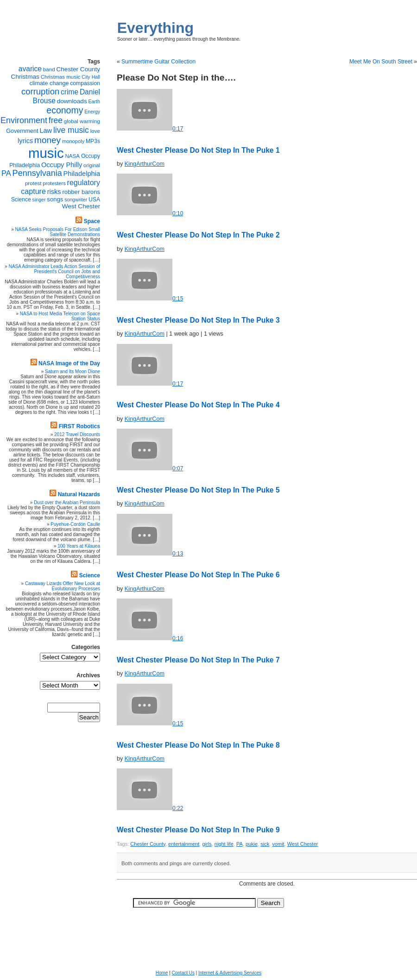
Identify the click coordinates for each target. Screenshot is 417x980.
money (47, 140)
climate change (49, 83)
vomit (278, 844)
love (95, 131)
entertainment (184, 844)
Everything (155, 28)
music (46, 153)
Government (22, 131)
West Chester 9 (198, 830)
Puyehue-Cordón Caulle (75, 524)
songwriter (76, 200)
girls (207, 844)
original (92, 165)
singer (39, 200)
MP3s (93, 141)
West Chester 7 (198, 660)
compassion (85, 83)
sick (265, 844)
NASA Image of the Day (69, 363)
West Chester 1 (198, 150)
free (56, 120)
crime (69, 92)
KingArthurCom (145, 164)
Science (21, 200)
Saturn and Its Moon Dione (73, 371)
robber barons (81, 192)
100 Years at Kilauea (79, 546)
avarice (30, 69)
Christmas (25, 77)
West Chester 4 (198, 405)
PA (240, 844)
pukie (252, 844)
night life (224, 844)
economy (65, 110)
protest (33, 183)
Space (92, 221)
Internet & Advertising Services (230, 973)
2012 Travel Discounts (77, 434)
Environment (24, 120)
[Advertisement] (208, 933)
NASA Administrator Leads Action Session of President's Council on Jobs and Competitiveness (54, 272)
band (49, 69)
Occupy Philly (62, 165)
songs (55, 199)
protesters (54, 183)
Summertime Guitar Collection (158, 62)
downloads (72, 101)
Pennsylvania (37, 173)
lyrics (25, 141)
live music (71, 130)
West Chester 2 (198, 235)
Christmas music (61, 77)
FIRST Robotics (79, 426)
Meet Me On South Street (381, 62)
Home (162, 973)
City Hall (91, 77)
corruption (40, 91)
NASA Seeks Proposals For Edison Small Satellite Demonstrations (58, 232)
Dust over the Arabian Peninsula (67, 502)
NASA (72, 156)
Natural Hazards (79, 494)
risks (54, 192)
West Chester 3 (198, 320)
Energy (92, 112)
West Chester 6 (198, 575)
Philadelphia (82, 174)
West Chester (303, 844)
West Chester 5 (198, 490)
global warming (82, 121)
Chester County (148, 844)
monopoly (73, 141)
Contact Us (183, 973)
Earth (94, 101)
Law (46, 131)
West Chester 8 (198, 745)
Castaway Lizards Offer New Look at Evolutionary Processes (63, 586)
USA (94, 200)
